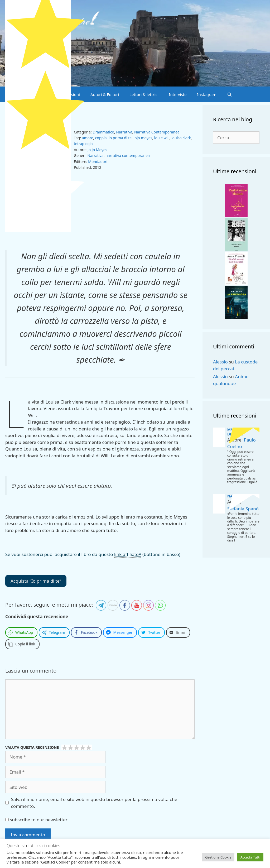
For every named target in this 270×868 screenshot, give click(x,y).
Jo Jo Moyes (97, 150)
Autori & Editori (105, 94)
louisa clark (181, 138)
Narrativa (124, 132)
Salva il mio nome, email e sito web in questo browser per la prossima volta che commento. (94, 803)
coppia (101, 138)
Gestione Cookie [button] (218, 857)
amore (88, 138)
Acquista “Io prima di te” (36, 581)
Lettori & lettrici (144, 94)
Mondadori (98, 162)
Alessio (220, 362)
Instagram (207, 94)
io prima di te (120, 138)
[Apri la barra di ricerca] (229, 94)
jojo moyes (143, 138)
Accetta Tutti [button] (250, 857)
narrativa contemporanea (128, 155)
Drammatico (103, 132)
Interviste (178, 94)
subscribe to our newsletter (36, 820)
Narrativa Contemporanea (157, 132)
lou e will (162, 138)
